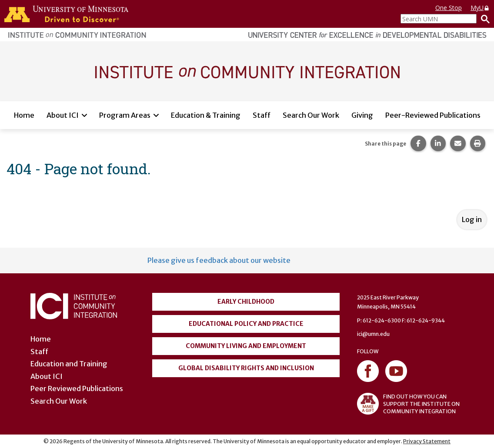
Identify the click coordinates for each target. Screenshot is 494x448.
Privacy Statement (427, 441)
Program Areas (125, 115)
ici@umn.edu (373, 334)
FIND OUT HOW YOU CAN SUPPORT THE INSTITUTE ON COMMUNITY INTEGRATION (408, 404)
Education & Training (206, 115)
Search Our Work (311, 115)
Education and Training (69, 364)
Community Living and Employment (246, 346)
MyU (480, 8)
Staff (262, 115)
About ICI (63, 115)
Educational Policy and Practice (246, 324)
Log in (472, 219)
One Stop (449, 8)
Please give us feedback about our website (219, 260)
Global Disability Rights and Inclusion (246, 368)
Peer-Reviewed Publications (433, 115)
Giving (362, 115)
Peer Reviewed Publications (77, 388)
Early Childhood (246, 302)
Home (24, 115)
